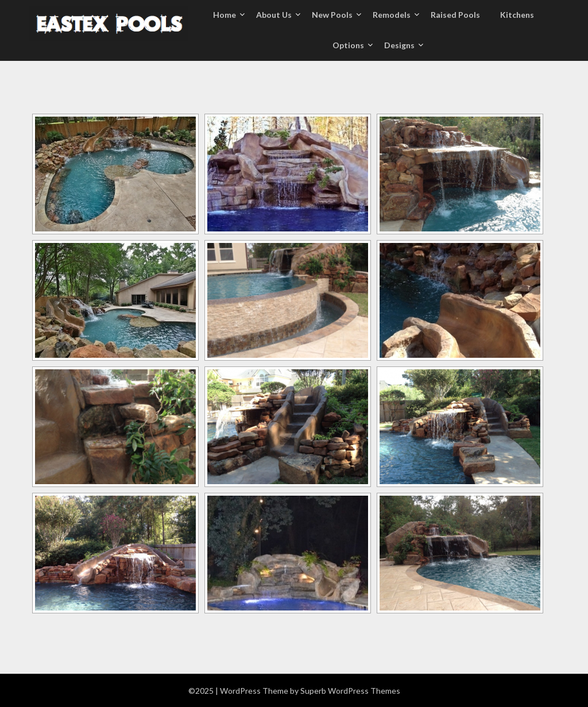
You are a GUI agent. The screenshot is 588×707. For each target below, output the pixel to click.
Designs (399, 45)
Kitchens (517, 15)
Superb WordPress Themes (350, 691)
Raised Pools (455, 15)
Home (225, 15)
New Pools (332, 15)
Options (348, 45)
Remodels (392, 15)
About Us (274, 15)
